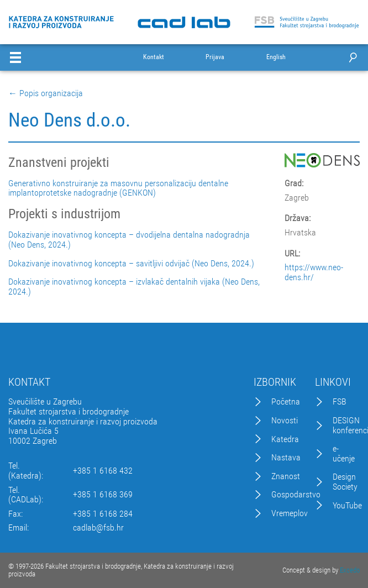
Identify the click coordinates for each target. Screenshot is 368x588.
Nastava (286, 458)
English (276, 57)
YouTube (347, 506)
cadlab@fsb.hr (98, 528)
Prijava (215, 57)
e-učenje (344, 453)
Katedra (285, 439)
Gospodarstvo (296, 495)
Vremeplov (290, 513)
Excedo (350, 570)
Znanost (286, 476)
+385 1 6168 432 (103, 471)
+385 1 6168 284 (103, 514)
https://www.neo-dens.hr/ (314, 272)
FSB (340, 402)
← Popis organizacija (46, 93)
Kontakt (154, 57)
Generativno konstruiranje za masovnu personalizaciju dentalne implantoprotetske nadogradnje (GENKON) (118, 188)
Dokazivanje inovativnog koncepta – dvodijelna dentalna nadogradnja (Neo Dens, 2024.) (129, 240)
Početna (286, 402)
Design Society (345, 482)
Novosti (285, 421)
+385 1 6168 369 (103, 495)
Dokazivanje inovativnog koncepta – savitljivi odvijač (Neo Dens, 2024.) (131, 264)
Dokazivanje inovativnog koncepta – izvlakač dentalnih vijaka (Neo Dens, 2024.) (134, 287)
